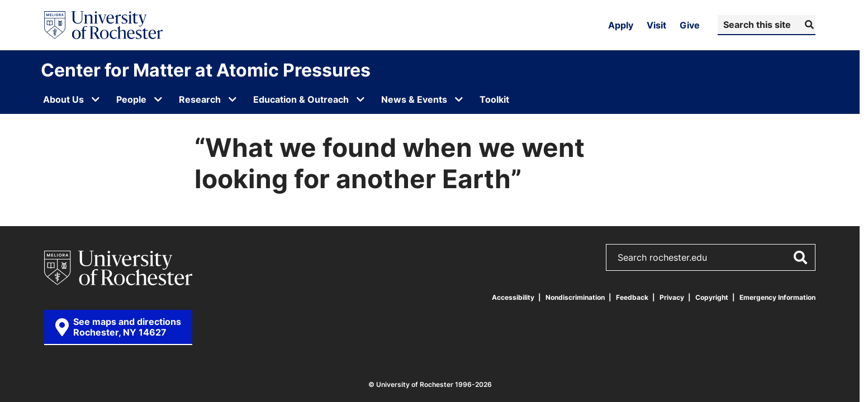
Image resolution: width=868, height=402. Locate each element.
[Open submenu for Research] (233, 99)
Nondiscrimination (575, 297)
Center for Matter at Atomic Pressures (206, 70)
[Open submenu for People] (158, 99)
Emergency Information (777, 297)
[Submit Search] (808, 25)
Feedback (632, 297)
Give (690, 25)
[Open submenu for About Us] (96, 99)
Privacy (672, 297)
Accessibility (513, 297)
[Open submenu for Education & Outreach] (361, 99)
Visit (656, 25)
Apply (621, 25)
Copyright (712, 297)
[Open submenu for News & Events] (459, 99)
